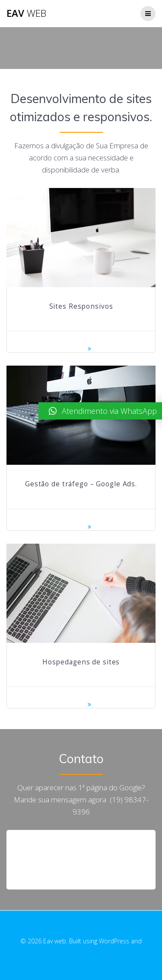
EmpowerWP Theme (80, 950)
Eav (26, 13)
